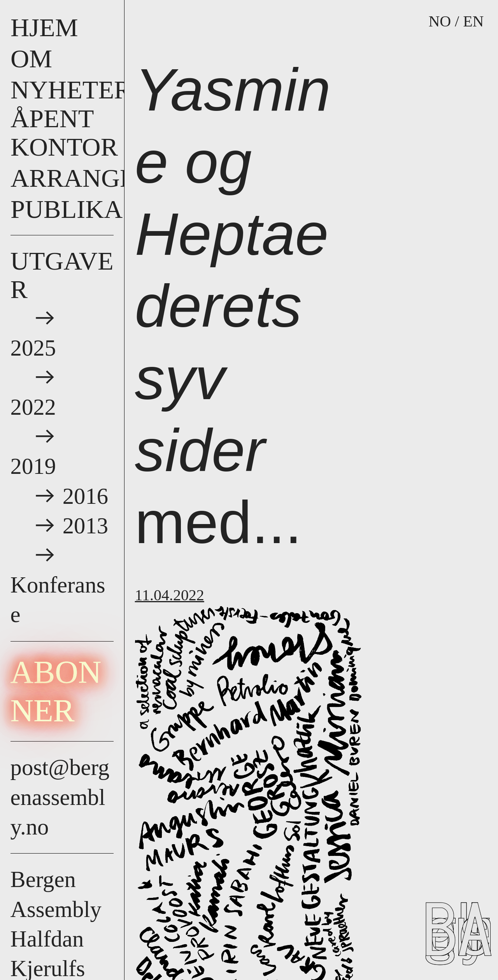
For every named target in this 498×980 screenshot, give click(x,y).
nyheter (71, 90)
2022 (36, 407)
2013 (85, 526)
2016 (85, 496)
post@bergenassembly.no (60, 797)
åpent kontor (64, 133)
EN (473, 21)
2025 (36, 348)
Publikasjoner (114, 209)
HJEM (44, 27)
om (31, 59)
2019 (36, 466)
